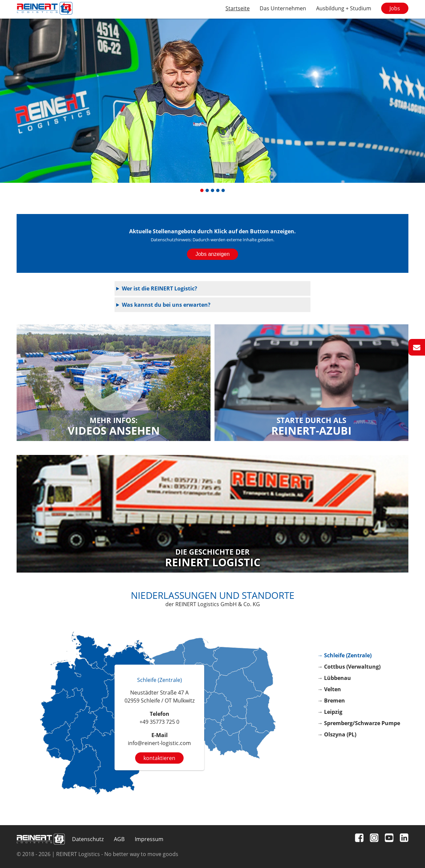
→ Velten (329, 689)
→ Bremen (331, 701)
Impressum (149, 839)
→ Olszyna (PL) (337, 734)
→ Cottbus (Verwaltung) (349, 667)
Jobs (395, 8)
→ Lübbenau (334, 678)
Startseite (238, 8)
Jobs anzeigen (212, 254)
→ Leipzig (330, 712)
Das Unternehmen (283, 8)
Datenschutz (88, 839)
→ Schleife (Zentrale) (344, 655)
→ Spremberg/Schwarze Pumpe (359, 723)
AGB (119, 839)
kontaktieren (159, 758)
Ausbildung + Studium (344, 8)
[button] (202, 190)
